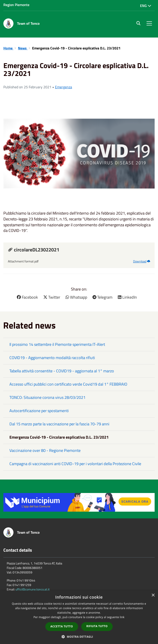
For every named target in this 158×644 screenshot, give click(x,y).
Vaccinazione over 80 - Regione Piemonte (45, 450)
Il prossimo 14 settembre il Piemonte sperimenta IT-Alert (57, 344)
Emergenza (64, 87)
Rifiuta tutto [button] (97, 626)
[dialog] (79, 617)
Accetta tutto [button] (62, 626)
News (23, 48)
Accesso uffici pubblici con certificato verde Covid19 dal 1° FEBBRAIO (68, 384)
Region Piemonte (16, 5)
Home (8, 48)
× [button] (153, 595)
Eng (146, 6)
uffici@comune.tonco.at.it (33, 589)
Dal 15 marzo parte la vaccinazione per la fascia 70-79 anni (59, 424)
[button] (79, 636)
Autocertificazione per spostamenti (39, 411)
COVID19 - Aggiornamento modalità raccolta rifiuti (52, 358)
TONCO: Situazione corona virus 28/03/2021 (47, 397)
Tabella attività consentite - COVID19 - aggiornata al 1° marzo (62, 371)
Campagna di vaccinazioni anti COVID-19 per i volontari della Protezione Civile (75, 464)
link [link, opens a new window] (122, 617)
